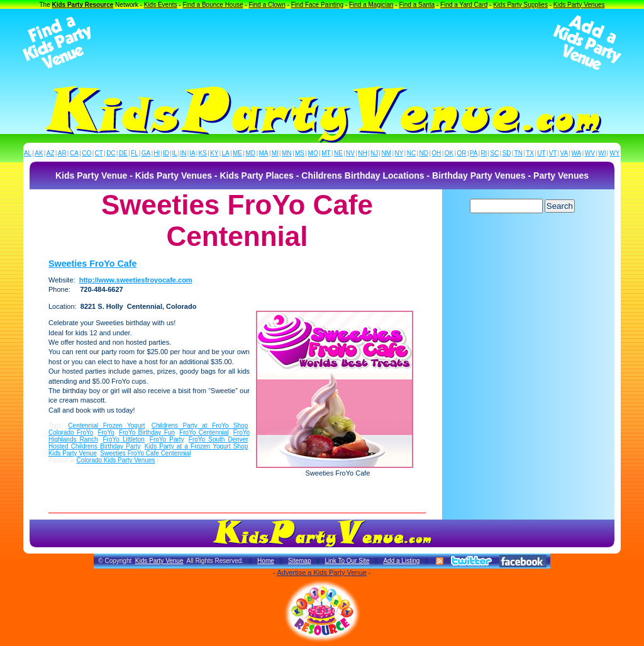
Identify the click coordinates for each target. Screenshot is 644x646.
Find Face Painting (317, 5)
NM (387, 153)
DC (111, 153)
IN (183, 153)
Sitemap (300, 561)
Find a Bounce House (213, 5)
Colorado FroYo (71, 432)
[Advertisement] (322, 43)
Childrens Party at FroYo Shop (200, 426)
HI (157, 153)
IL (175, 153)
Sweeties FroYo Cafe (92, 264)
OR (462, 153)
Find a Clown (267, 5)
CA (74, 153)
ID (166, 153)
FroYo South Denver (218, 439)
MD (251, 153)
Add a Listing (401, 561)
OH (436, 153)
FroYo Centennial (204, 432)
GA (146, 153)
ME (237, 153)
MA (264, 153)
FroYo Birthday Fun (147, 432)
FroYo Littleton (123, 439)
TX (530, 153)
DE (123, 153)
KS (203, 153)
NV (350, 153)
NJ (374, 153)
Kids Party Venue (73, 453)
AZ (51, 153)
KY (214, 153)
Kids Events (161, 5)
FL (135, 153)
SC (494, 153)
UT (541, 153)
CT (99, 153)
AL (28, 153)
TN (519, 153)
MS (300, 153)
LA (226, 153)
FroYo (106, 432)
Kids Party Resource (83, 5)
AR (62, 153)
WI (602, 153)
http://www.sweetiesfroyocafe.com (136, 280)
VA (564, 153)
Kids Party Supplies (520, 5)
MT (326, 153)
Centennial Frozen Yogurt (106, 426)
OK (449, 153)
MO (313, 153)
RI (484, 153)
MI (275, 153)
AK (39, 153)
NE (338, 153)
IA (192, 153)
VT (553, 153)
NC (411, 153)
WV (590, 153)
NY (399, 153)
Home (266, 561)
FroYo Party (167, 439)
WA (577, 153)
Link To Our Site (347, 561)
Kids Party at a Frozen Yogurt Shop (197, 446)
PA (474, 153)
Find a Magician (371, 5)
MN (287, 153)
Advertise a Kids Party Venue (321, 572)
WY (614, 153)
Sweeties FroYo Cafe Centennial (145, 453)
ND (424, 153)
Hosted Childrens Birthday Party (94, 446)
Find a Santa (417, 5)
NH (362, 153)
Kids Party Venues (579, 5)
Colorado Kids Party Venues (115, 460)
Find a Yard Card (464, 5)
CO (86, 153)
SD (507, 153)
